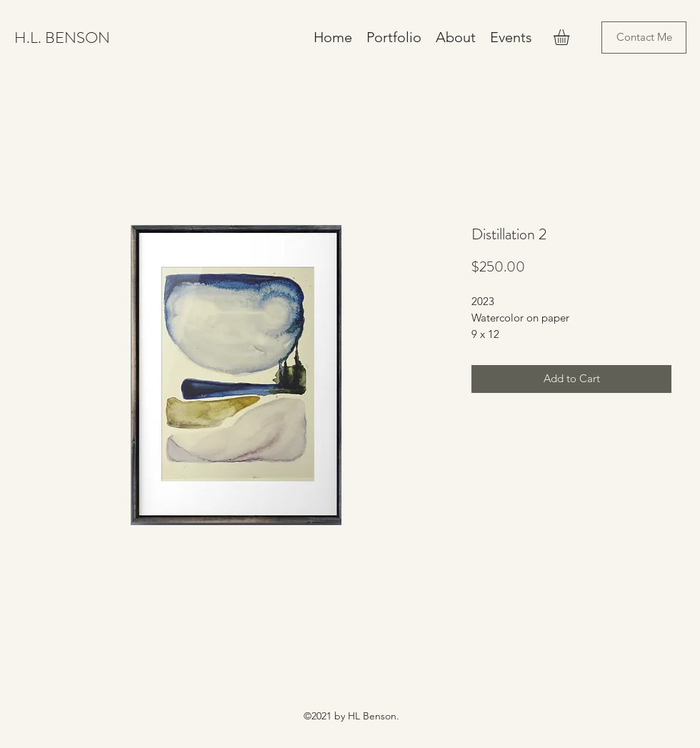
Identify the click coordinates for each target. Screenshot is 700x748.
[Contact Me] (644, 38)
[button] (571, 37)
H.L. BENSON (62, 38)
